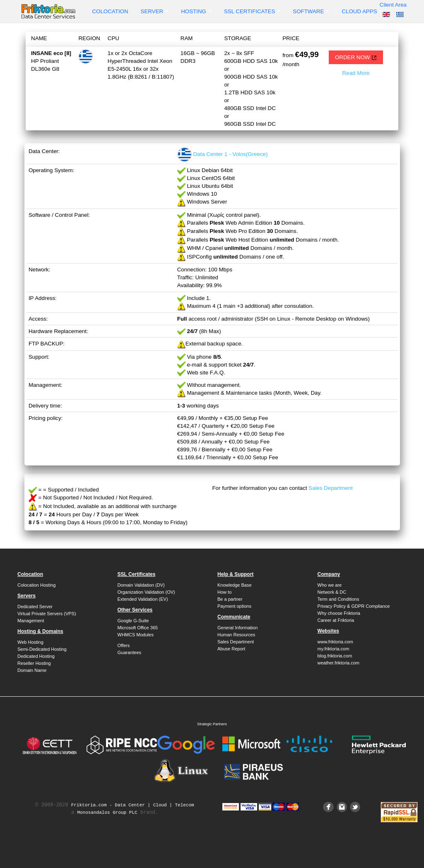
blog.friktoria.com (335, 656)
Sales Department (331, 488)
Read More (356, 73)
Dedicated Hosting (36, 656)
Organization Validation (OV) (146, 592)
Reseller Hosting (34, 663)
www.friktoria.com (335, 642)
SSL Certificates (252, 11)
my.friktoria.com (334, 649)
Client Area (393, 5)
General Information (237, 628)
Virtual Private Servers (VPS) (47, 614)
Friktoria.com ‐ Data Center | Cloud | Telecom (133, 805)
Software (311, 11)
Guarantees (129, 652)
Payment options (234, 606)
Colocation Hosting (36, 585)
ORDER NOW (356, 57)
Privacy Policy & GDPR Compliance (354, 606)
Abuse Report (231, 649)
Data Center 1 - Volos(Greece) (223, 154)
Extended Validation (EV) (143, 599)
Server (155, 11)
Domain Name (32, 670)
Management (31, 621)
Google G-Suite (133, 621)
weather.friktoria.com (338, 663)
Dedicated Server (35, 607)
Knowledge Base (235, 585)
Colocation (110, 11)
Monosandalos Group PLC (107, 813)
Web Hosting (30, 642)
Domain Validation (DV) (141, 585)
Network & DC (332, 592)
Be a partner (230, 599)
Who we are (330, 585)
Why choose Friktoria (339, 613)
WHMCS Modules (136, 635)
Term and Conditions (338, 599)
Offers (124, 645)
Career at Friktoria (336, 620)
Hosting (196, 11)
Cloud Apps (362, 11)
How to (224, 592)
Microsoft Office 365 (138, 628)
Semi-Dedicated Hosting (42, 649)
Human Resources (236, 635)
